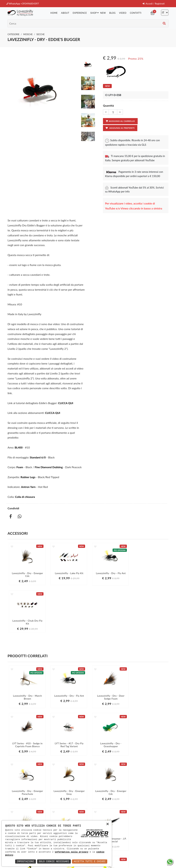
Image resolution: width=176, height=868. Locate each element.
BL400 (19, 447)
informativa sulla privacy (72, 852)
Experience (80, 13)
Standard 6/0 (38, 457)
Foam (20, 467)
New (103, 13)
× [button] (108, 824)
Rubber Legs (28, 477)
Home (54, 13)
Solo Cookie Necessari (54, 861)
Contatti (136, 13)
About (65, 13)
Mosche (28, 34)
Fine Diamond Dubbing (49, 467)
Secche (40, 34)
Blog (113, 13)
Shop (95, 13)
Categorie (13, 34)
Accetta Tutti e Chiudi (90, 861)
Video (123, 13)
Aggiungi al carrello (120, 121)
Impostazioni (26, 861)
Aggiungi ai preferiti (120, 128)
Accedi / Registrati (153, 4)
